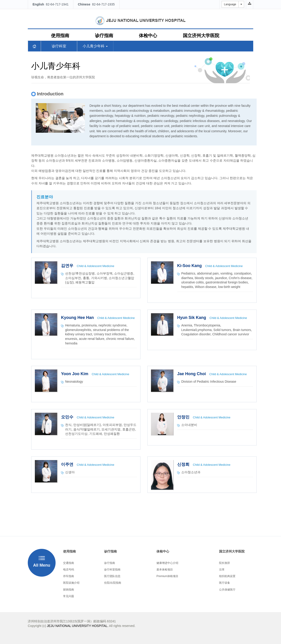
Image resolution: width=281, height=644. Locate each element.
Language (230, 4)
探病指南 (69, 590)
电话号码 (69, 570)
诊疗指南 (104, 36)
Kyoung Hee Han (78, 318)
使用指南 (60, 36)
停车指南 (69, 576)
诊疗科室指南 (112, 570)
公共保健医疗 (227, 590)
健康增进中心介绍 (167, 563)
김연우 (68, 266)
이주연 (68, 464)
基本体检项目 (165, 570)
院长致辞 (225, 563)
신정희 (184, 464)
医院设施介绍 (71, 583)
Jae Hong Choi (192, 374)
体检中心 (148, 36)
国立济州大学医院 (201, 36)
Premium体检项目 (167, 576)
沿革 (222, 570)
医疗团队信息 (112, 576)
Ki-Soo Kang (190, 266)
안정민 (184, 417)
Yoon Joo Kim (75, 374)
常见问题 (69, 596)
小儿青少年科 (95, 46)
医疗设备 (225, 583)
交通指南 (69, 563)
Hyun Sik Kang (192, 318)
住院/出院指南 (113, 583)
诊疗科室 (59, 46)
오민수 (68, 417)
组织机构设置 (227, 576)
